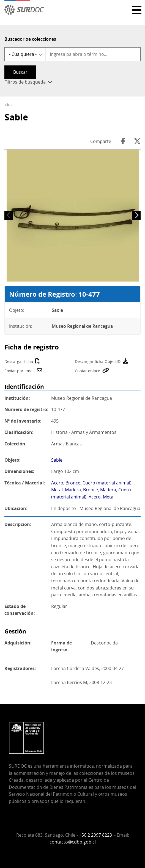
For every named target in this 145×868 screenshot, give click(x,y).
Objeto (12, 460)
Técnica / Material (24, 483)
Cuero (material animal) (107, 483)
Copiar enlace (87, 371)
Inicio (8, 105)
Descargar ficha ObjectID (98, 361)
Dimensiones (19, 471)
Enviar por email (20, 371)
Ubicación (15, 508)
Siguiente (136, 215)
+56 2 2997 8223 (96, 835)
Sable (57, 460)
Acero (57, 483)
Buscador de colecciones (30, 39)
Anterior (9, 215)
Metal (57, 490)
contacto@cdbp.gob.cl (73, 842)
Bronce (73, 483)
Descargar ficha (19, 361)
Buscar (20, 72)
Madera (73, 490)
